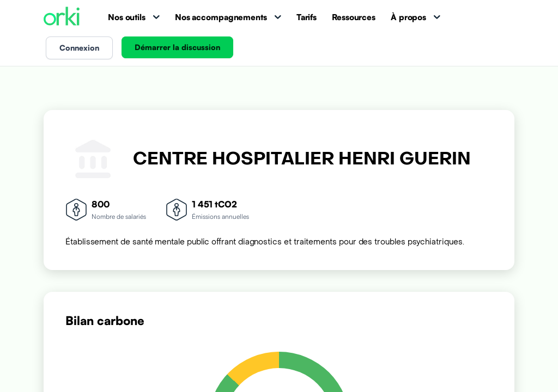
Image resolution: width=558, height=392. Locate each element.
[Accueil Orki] (62, 17)
